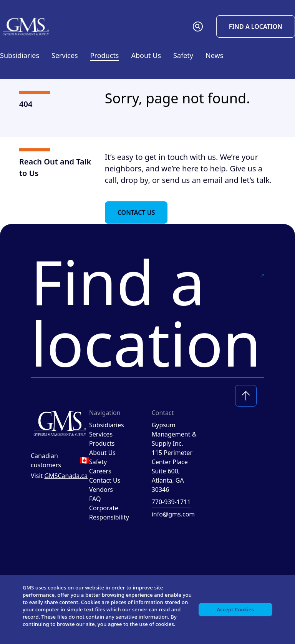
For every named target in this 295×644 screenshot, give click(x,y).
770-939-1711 (171, 502)
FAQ (95, 499)
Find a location (147, 312)
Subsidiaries (20, 55)
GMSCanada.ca (66, 476)
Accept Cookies (234, 604)
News (214, 55)
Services (101, 434)
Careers (100, 471)
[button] (198, 27)
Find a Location (256, 27)
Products (102, 443)
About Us (102, 453)
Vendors (101, 490)
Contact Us (136, 212)
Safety (183, 55)
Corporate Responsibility (109, 513)
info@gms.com (173, 514)
